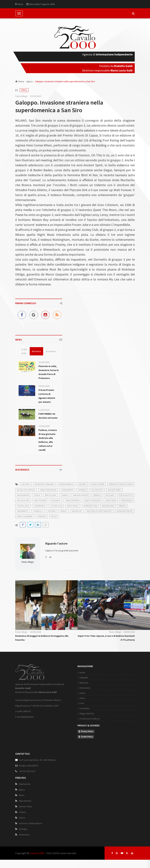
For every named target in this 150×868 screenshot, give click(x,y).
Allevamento (25, 801)
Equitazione (25, 784)
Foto (82, 703)
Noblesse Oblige (125, 511)
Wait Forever (40, 500)
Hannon (82, 490)
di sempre (51, 351)
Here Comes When (48, 490)
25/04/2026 (44, 362)
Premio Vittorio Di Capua (121, 484)
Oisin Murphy (67, 490)
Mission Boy (127, 500)
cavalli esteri (98, 484)
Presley (122, 506)
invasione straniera (44, 484)
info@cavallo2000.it (29, 766)
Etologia (23, 829)
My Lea (54, 516)
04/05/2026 (36, 632)
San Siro (82, 484)
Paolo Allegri (21, 96)
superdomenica (66, 484)
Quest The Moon (92, 500)
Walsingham (108, 506)
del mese (36, 351)
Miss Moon (77, 511)
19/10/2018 (36, 96)
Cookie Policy (87, 737)
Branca (97, 495)
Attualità (84, 678)
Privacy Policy (87, 731)
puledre (52, 511)
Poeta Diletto (126, 495)
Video (82, 698)
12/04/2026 (44, 410)
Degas (37, 495)
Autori (82, 693)
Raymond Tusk (90, 506)
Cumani (64, 495)
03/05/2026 (44, 386)
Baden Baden (23, 495)
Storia (22, 818)
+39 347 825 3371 (27, 771)
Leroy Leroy (111, 500)
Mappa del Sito (87, 713)
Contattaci (85, 708)
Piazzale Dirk (23, 500)
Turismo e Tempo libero (31, 823)
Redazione (85, 688)
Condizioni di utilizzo (90, 719)
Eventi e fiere (26, 806)
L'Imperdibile (40, 506)
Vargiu (64, 511)
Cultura (22, 812)
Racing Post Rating (26, 490)
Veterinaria (24, 835)
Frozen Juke (23, 506)
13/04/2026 (44, 426)
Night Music (73, 506)
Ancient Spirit (114, 490)
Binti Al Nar (50, 495)
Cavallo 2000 (37, 853)
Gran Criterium (72, 500)
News (22, 795)
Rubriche (84, 683)
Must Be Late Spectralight (99, 511)
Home (20, 81)
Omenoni (42, 516)
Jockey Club (56, 506)
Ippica (30, 81)
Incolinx (110, 495)
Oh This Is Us (97, 490)
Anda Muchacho (81, 495)
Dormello (38, 511)
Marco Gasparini (25, 516)
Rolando (56, 500)
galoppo (26, 484)
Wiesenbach (22, 511)
